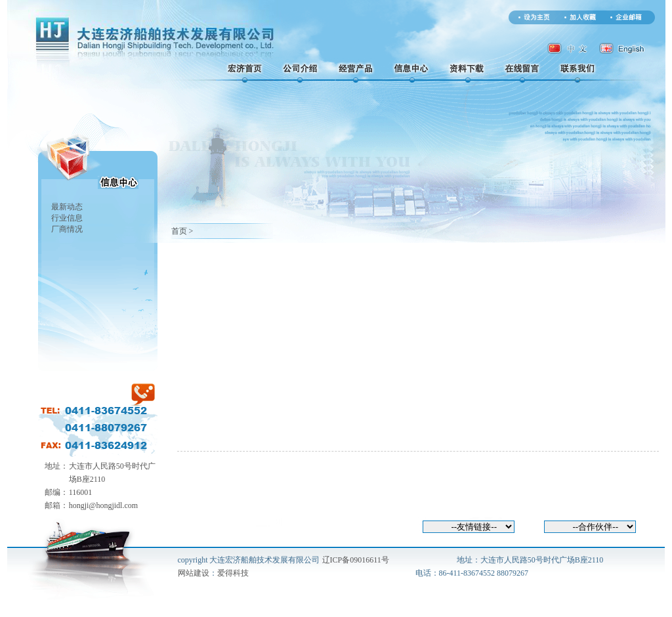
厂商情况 (67, 229)
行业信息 (67, 218)
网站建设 (194, 573)
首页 (179, 231)
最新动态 (67, 207)
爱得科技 (233, 573)
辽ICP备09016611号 (356, 560)
